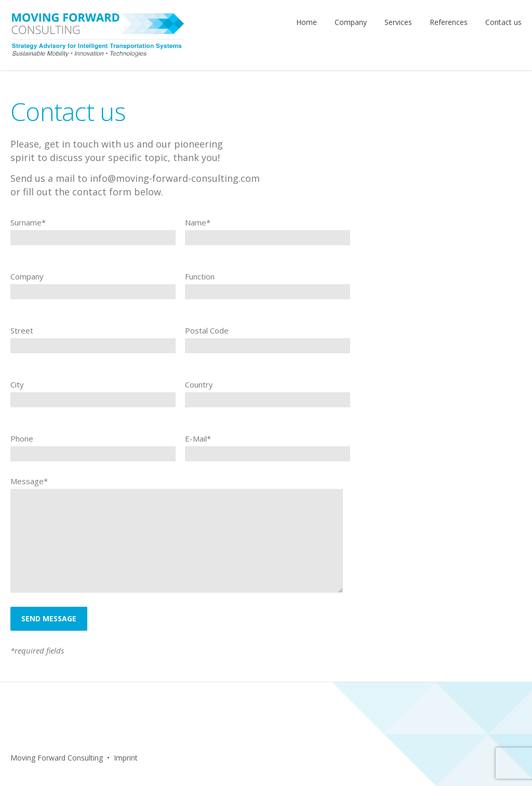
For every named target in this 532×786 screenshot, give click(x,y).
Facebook (176, 758)
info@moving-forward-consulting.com (175, 178)
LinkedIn (198, 758)
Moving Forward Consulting (57, 758)
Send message (49, 618)
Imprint (126, 758)
